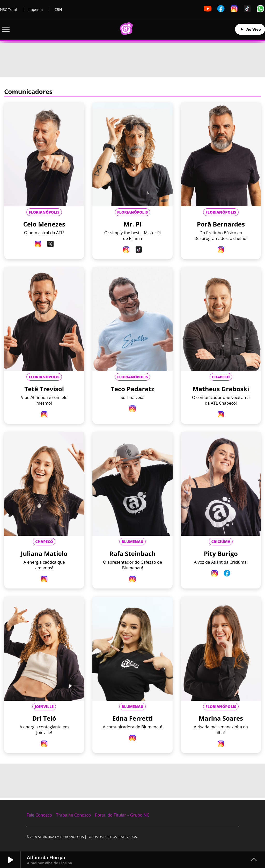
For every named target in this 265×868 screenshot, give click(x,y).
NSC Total (8, 9)
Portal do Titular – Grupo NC (122, 815)
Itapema (36, 9)
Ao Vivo (250, 29)
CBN (58, 9)
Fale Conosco (39, 815)
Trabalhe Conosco (73, 815)
